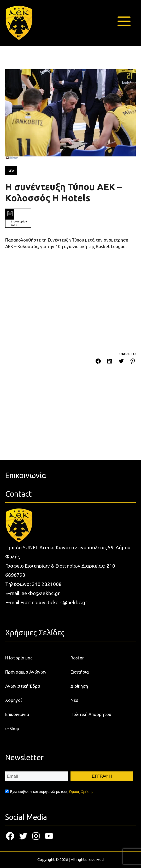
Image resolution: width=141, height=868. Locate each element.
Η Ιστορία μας (19, 658)
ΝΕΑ (11, 171)
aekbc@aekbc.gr (41, 593)
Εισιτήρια (80, 672)
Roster (77, 658)
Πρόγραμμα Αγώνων (26, 672)
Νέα (74, 700)
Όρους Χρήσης (81, 792)
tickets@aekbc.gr (67, 602)
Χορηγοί (13, 700)
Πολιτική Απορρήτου (91, 714)
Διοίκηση (79, 686)
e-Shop (12, 728)
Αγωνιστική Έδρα (23, 686)
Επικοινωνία (17, 714)
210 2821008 (47, 584)
